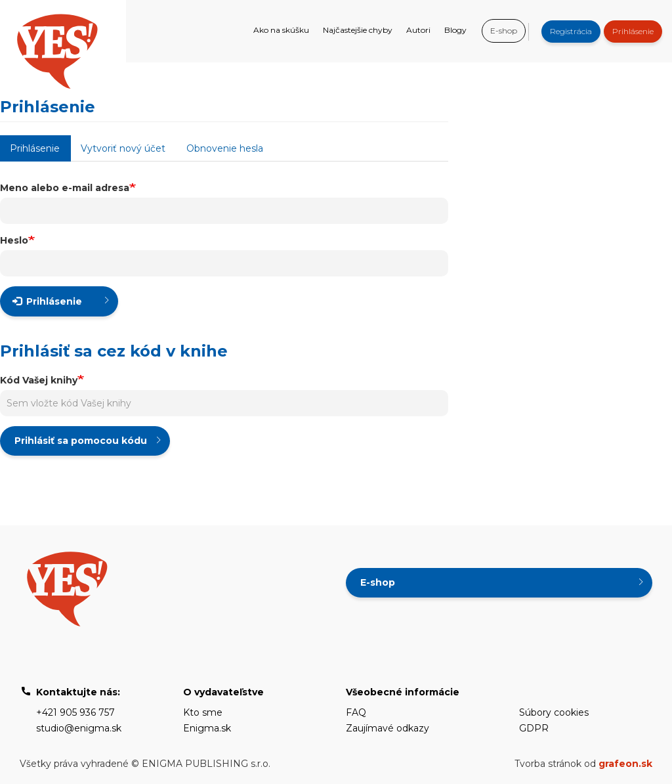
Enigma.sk (207, 728)
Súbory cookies (554, 712)
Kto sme (203, 712)
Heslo (14, 240)
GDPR (534, 728)
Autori (418, 30)
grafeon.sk (625, 764)
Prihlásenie (633, 31)
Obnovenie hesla (225, 148)
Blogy (455, 30)
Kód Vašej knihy (39, 380)
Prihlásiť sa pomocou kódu (81, 441)
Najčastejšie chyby (358, 30)
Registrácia (571, 31)
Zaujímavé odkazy (388, 728)
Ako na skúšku (281, 30)
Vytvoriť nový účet (123, 148)
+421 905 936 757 (75, 712)
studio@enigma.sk (79, 728)
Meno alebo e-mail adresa (65, 188)
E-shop (504, 31)
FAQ (356, 712)
